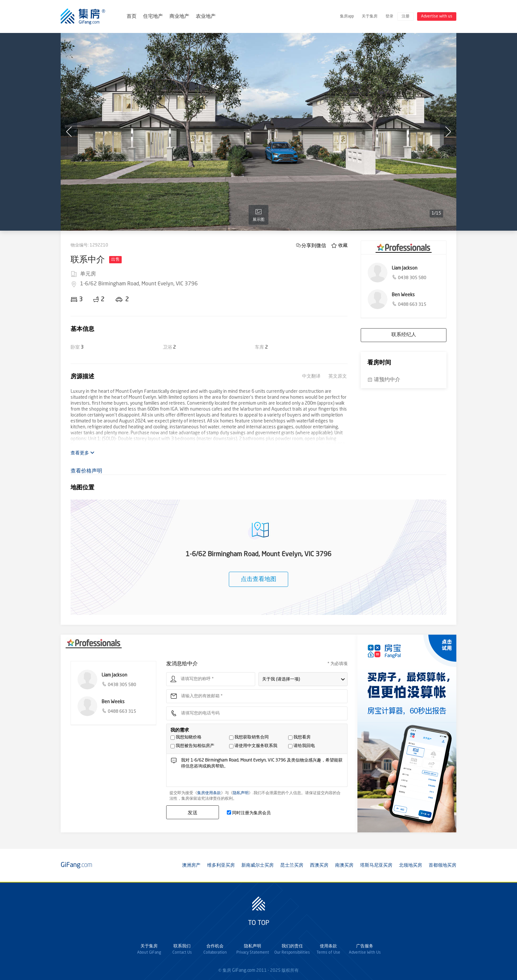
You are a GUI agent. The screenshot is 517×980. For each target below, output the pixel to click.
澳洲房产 (191, 865)
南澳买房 (344, 865)
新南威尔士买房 (258, 865)
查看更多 (83, 453)
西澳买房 (319, 865)
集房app (347, 16)
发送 (193, 812)
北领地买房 (411, 865)
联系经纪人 (404, 335)
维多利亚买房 (221, 865)
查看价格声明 (86, 471)
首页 (132, 17)
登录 (389, 16)
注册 (406, 16)
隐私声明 (241, 793)
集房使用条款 (209, 793)
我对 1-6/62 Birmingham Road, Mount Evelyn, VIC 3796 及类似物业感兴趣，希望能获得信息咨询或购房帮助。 (262, 772)
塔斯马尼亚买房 (376, 865)
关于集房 (370, 16)
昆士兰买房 (292, 865)
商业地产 (179, 17)
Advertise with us (437, 16)
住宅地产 (153, 17)
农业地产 (206, 17)
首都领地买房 (442, 865)
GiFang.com (244, 970)
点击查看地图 (258, 579)
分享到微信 (314, 245)
